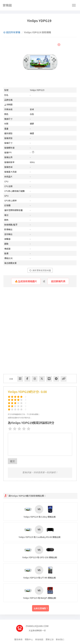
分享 (10, 378)
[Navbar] (74, 5)
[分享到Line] (43, 378)
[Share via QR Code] (17, 378)
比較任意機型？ (41, 608)
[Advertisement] (40, 330)
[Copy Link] (56, 378)
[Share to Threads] (30, 378)
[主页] (21, 627)
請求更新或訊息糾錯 (40, 270)
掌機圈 (7, 5)
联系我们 (60, 639)
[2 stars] (15, 429)
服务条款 (18, 639)
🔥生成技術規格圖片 (26, 281)
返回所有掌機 (12, 32)
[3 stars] (19, 429)
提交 (12, 461)
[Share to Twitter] (37, 378)
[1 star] (10, 429)
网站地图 (39, 639)
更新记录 (50, 639)
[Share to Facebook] (24, 378)
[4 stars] (24, 429)
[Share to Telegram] (50, 378)
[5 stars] (29, 429)
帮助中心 (29, 639)
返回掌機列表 (58, 281)
